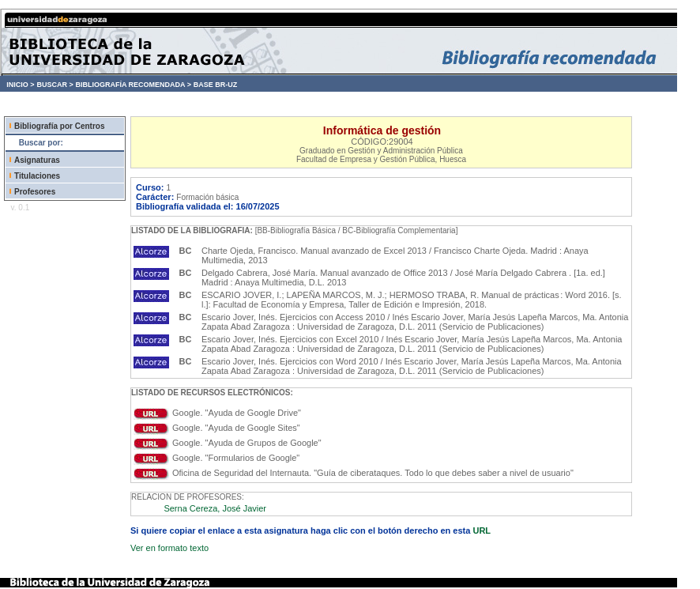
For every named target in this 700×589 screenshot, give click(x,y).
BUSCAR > (55, 85)
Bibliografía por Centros (59, 126)
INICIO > (20, 85)
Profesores (35, 192)
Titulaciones (37, 176)
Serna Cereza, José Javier (215, 508)
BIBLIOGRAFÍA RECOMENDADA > (133, 85)
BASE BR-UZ (216, 85)
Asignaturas (37, 160)
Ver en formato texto (169, 548)
